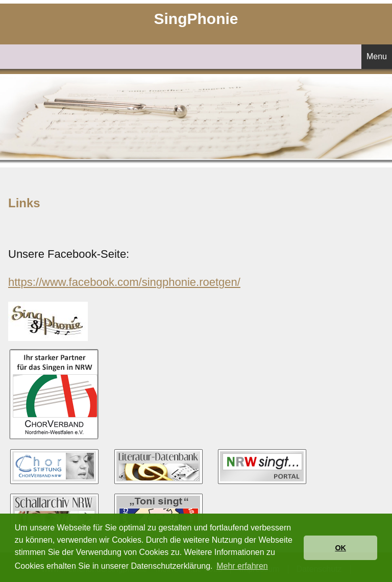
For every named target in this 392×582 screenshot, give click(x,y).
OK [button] (340, 548)
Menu (377, 56)
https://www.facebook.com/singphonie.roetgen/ (124, 282)
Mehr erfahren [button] (242, 566)
